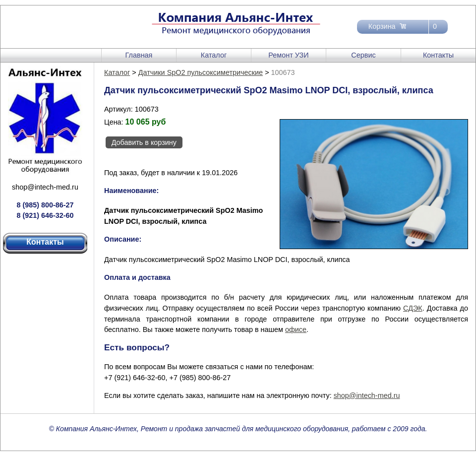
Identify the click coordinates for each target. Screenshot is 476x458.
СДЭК (413, 308)
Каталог (214, 55)
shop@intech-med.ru (45, 187)
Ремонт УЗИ (288, 55)
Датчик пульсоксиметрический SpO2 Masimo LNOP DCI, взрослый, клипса (227, 260)
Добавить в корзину (144, 142)
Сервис (363, 55)
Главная (139, 55)
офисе (296, 329)
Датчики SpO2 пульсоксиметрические (201, 72)
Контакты (438, 55)
